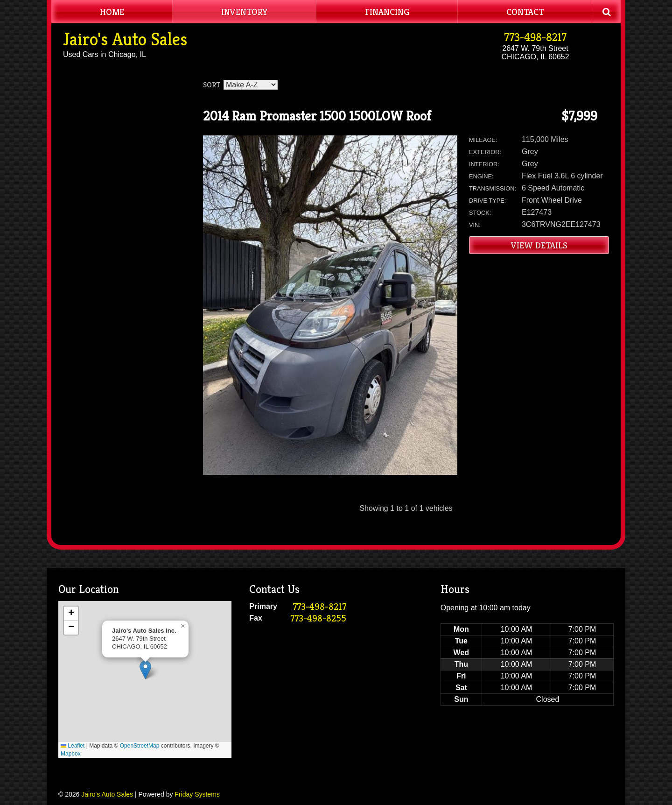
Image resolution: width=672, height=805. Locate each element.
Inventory (245, 12)
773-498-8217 (535, 37)
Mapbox (71, 754)
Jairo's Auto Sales (125, 39)
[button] (145, 670)
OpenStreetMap (140, 746)
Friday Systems (197, 794)
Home (112, 12)
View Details (539, 245)
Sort (212, 85)
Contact (525, 12)
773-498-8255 (318, 618)
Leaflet (73, 746)
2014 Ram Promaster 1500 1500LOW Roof (317, 116)
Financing (387, 12)
